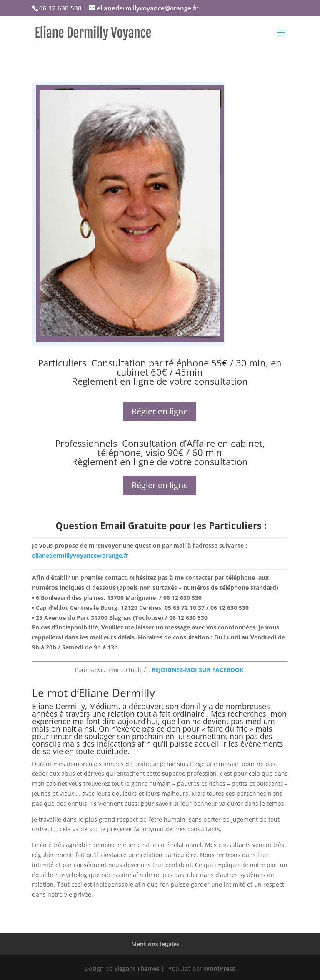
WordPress (219, 969)
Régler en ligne (160, 411)
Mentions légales (155, 944)
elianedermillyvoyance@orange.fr (80, 555)
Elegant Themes (137, 969)
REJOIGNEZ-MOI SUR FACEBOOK (198, 670)
